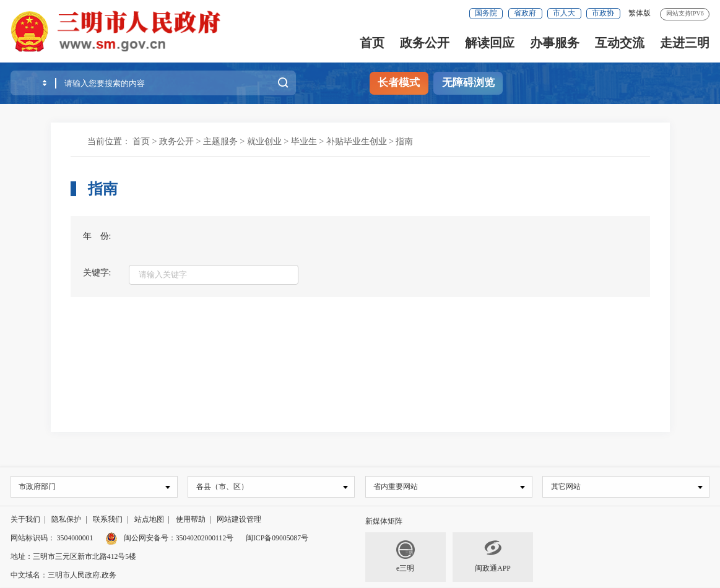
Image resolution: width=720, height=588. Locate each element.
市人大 (564, 13)
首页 (372, 43)
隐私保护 (66, 520)
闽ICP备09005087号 (277, 539)
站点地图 (149, 520)
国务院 (486, 13)
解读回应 (490, 43)
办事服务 (555, 43)
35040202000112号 (205, 539)
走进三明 (685, 43)
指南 (404, 141)
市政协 (603, 13)
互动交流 (620, 43)
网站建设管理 (239, 520)
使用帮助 (191, 520)
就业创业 (264, 141)
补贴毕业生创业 (357, 141)
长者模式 (399, 83)
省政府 (525, 13)
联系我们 (108, 520)
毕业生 (304, 141)
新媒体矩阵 (384, 522)
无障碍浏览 (468, 83)
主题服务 (220, 141)
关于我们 (25, 520)
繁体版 (640, 13)
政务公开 (425, 43)
